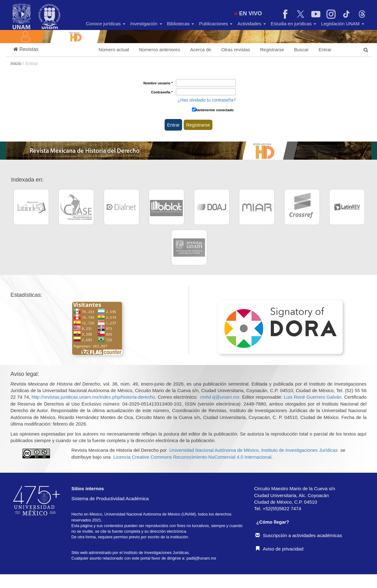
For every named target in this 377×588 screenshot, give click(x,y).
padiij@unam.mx (201, 558)
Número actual (114, 50)
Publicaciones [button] (216, 24)
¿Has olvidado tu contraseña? (207, 100)
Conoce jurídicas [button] (106, 24)
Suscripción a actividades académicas (299, 535)
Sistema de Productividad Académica (110, 498)
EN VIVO (248, 13)
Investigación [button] (146, 24)
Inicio (17, 63)
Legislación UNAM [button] (343, 24)
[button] (26, 50)
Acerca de (201, 50)
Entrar (325, 50)
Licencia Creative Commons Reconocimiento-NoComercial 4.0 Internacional (192, 457)
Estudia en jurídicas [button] (293, 24)
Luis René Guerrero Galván (313, 397)
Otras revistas (236, 50)
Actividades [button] (252, 24)
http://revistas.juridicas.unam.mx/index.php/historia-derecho (93, 397)
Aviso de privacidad (279, 549)
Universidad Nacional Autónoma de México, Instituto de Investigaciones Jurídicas (253, 450)
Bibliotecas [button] (181, 24)
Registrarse (272, 50)
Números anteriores (160, 50)
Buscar (301, 50)
